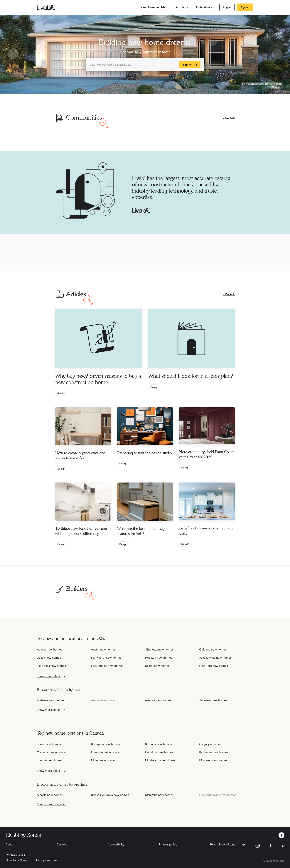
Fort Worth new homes (106, 658)
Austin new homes (103, 649)
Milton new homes (103, 760)
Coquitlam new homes (52, 752)
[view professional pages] (206, 7)
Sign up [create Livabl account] (245, 7)
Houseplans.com (46, 860)
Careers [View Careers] (62, 844)
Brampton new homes (106, 744)
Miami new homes (157, 666)
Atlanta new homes (49, 649)
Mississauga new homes (161, 760)
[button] (13, 55)
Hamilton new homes (159, 752)
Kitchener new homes (214, 752)
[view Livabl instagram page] (258, 846)
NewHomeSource (17, 860)
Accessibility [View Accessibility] (116, 844)
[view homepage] (46, 7)
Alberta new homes (50, 795)
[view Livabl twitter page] (244, 846)
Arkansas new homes (213, 700)
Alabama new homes (51, 700)
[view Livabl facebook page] (271, 846)
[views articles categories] (182, 7)
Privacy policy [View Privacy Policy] (168, 844)
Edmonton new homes (106, 752)
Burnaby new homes (159, 744)
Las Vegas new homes (51, 666)
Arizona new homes (158, 700)
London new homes (50, 760)
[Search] (190, 65)
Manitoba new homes (159, 795)
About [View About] (10, 844)
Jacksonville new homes (215, 658)
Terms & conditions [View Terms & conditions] (222, 844)
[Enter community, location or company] (145, 65)
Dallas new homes (49, 658)
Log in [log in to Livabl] (227, 7)
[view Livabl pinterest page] (283, 846)
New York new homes (214, 666)
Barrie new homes (49, 744)
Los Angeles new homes (107, 666)
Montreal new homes (213, 760)
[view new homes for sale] (154, 7)
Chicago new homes (213, 649)
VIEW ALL (229, 118)
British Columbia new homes (110, 795)
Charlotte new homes (159, 649)
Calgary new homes (212, 744)
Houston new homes (159, 658)
